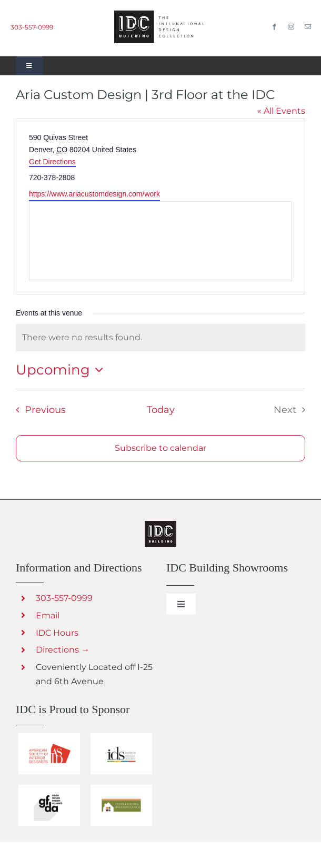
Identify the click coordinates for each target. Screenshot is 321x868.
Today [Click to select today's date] (161, 410)
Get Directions (52, 162)
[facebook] (274, 27)
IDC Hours (57, 633)
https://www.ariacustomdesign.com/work (94, 194)
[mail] (308, 27)
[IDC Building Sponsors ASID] (49, 737)
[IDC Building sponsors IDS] (121, 737)
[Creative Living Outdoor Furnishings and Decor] (160, 525)
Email (48, 615)
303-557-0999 (32, 27)
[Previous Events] (38, 410)
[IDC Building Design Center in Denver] (160, 14)
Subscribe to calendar (160, 448)
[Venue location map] (160, 241)
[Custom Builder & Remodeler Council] (121, 789)
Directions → (63, 650)
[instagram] (291, 27)
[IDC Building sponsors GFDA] (49, 789)
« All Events (281, 111)
